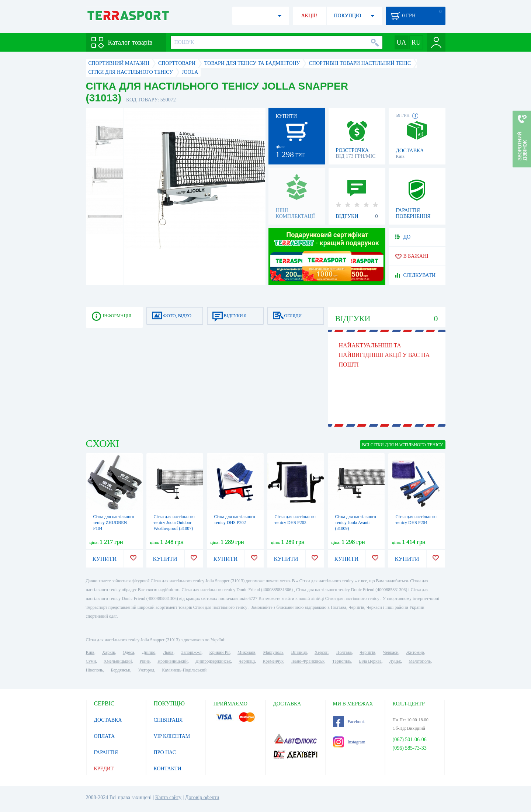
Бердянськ (120, 670)
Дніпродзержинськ (213, 661)
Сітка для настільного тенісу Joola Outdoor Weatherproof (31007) (174, 523)
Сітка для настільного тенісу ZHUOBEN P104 (114, 523)
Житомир (415, 652)
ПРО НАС (165, 752)
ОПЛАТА (105, 736)
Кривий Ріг (220, 652)
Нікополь (95, 670)
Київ (90, 652)
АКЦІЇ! (309, 16)
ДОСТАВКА (108, 720)
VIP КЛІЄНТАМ (172, 736)
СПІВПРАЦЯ (168, 720)
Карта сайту (168, 797)
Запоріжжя (191, 652)
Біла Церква (370, 661)
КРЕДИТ (104, 769)
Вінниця (299, 652)
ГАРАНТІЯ (106, 752)
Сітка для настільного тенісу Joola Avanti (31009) (356, 523)
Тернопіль (342, 661)
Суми (91, 661)
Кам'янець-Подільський (184, 670)
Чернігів (367, 652)
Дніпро (149, 652)
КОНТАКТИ (168, 769)
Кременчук (273, 661)
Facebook (349, 722)
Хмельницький (118, 661)
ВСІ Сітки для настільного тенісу (403, 445)
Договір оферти (202, 797)
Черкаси (391, 652)
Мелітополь (420, 661)
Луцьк (395, 661)
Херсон (322, 652)
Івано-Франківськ (308, 661)
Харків (109, 652)
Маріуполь (273, 652)
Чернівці (247, 661)
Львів (168, 652)
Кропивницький (173, 661)
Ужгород (146, 670)
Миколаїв (246, 652)
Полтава (344, 652)
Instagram (349, 742)
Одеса (129, 652)
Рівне (145, 661)
